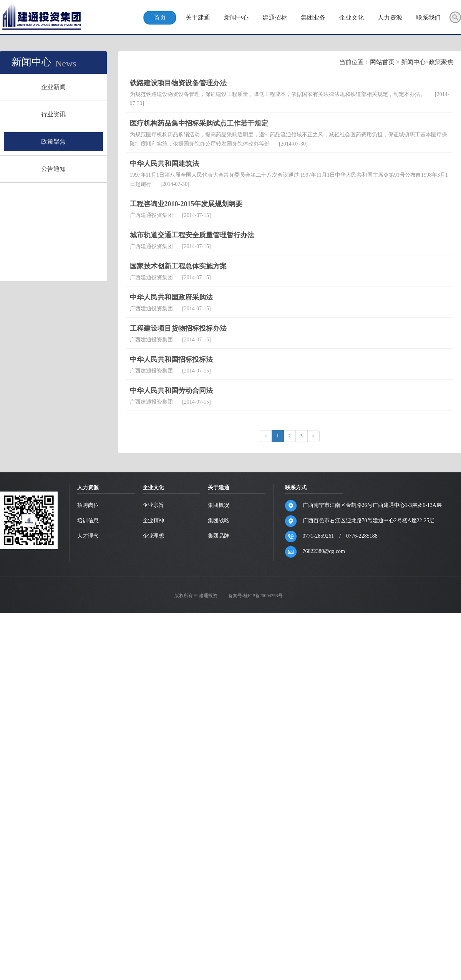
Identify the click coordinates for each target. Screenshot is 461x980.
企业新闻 (55, 87)
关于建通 (198, 17)
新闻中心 (236, 17)
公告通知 (55, 169)
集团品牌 (219, 770)
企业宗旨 (153, 739)
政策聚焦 (55, 142)
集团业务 (313, 17)
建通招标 (275, 17)
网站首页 (265, 296)
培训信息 (88, 755)
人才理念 (88, 770)
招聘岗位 (88, 739)
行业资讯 (55, 114)
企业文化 (352, 17)
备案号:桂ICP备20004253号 (255, 830)
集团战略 (219, 755)
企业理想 (153, 770)
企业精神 (153, 755)
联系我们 (428, 17)
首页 (160, 17)
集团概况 (219, 739)
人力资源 (390, 17)
